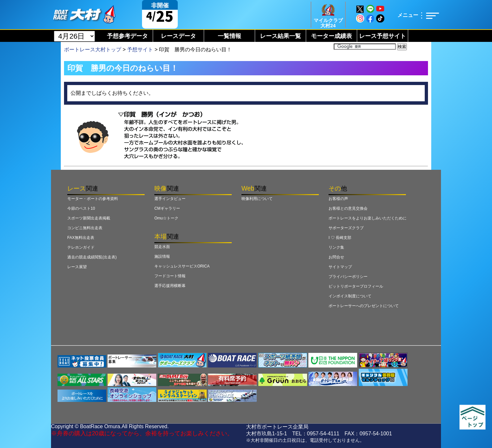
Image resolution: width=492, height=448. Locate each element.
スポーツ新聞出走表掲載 (89, 218)
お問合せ (336, 257)
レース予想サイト (382, 36)
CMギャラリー (167, 208)
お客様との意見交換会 (348, 208)
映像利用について (257, 199)
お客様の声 (338, 199)
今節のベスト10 (81, 208)
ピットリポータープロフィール (356, 286)
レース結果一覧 (280, 36)
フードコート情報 (170, 276)
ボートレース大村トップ (93, 50)
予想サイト (140, 50)
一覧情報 (229, 36)
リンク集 (336, 247)
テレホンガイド (81, 247)
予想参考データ (127, 36)
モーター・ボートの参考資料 (93, 199)
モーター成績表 (331, 36)
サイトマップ (340, 267)
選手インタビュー (170, 199)
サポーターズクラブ (346, 228)
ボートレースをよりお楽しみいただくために (368, 218)
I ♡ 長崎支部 (340, 238)
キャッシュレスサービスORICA (182, 266)
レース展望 (77, 267)
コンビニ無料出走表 (85, 228)
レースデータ (178, 36)
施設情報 (162, 256)
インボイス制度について (350, 296)
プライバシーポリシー (348, 277)
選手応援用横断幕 (170, 286)
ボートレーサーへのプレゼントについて (364, 306)
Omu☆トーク (166, 218)
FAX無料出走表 (81, 238)
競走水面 (162, 247)
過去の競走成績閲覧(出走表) (92, 257)
